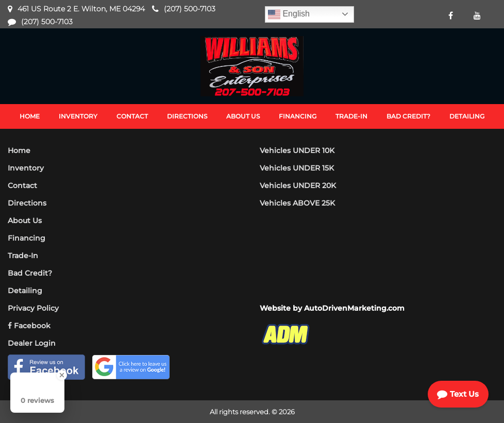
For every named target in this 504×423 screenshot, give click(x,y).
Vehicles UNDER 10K (297, 150)
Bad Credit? (30, 273)
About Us (25, 221)
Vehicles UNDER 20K (298, 185)
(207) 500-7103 (190, 9)
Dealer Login (32, 343)
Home (19, 150)
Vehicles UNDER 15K (297, 168)
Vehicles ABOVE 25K (297, 203)
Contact (22, 185)
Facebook (29, 326)
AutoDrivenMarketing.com (354, 308)
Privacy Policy (33, 308)
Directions (27, 203)
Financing (27, 238)
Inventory (26, 168)
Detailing (25, 291)
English (289, 14)
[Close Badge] (62, 375)
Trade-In (23, 256)
